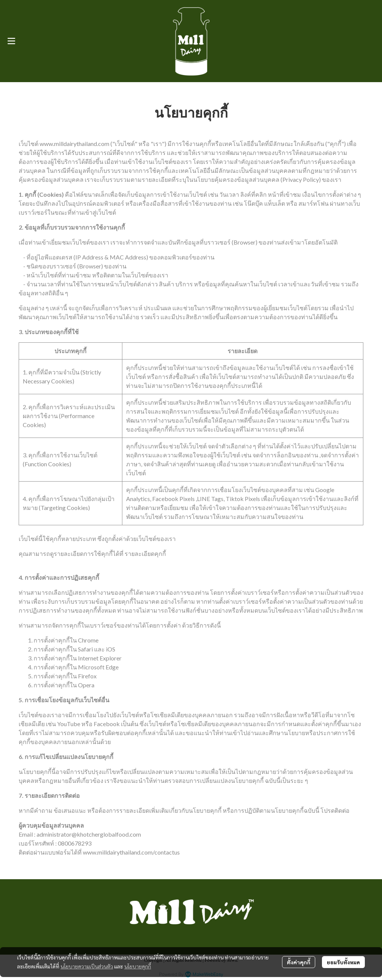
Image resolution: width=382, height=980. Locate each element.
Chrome (88, 640)
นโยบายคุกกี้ (138, 966)
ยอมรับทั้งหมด (343, 962)
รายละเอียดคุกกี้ (145, 553)
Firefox (87, 676)
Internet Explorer (100, 658)
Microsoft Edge (98, 667)
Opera (86, 685)
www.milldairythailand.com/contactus (131, 852)
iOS (111, 649)
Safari (85, 649)
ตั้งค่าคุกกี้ (299, 962)
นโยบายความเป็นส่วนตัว (87, 966)
